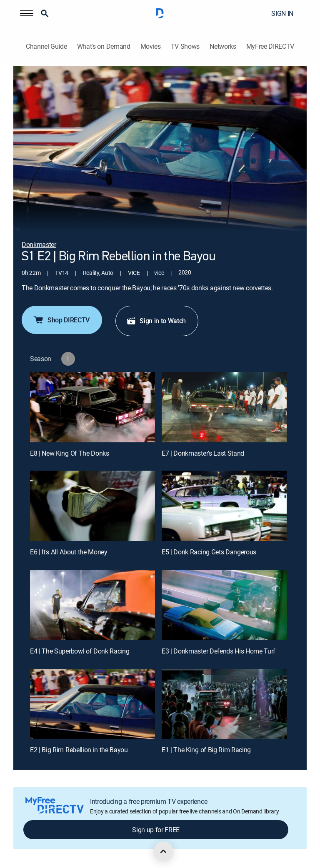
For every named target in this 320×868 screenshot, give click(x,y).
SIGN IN (282, 13)
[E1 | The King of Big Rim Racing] (224, 704)
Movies (151, 46)
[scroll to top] (163, 851)
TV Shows (185, 46)
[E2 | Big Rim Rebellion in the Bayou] (92, 704)
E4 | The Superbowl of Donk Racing (80, 651)
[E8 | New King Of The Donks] (92, 407)
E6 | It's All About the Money (69, 552)
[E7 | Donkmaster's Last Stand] (224, 407)
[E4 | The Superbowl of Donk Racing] (92, 605)
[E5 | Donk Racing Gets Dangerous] (224, 506)
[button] (27, 13)
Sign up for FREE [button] (156, 830)
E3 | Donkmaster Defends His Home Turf (219, 651)
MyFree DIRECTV (270, 46)
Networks (223, 46)
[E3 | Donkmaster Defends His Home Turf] (224, 605)
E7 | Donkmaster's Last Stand (203, 453)
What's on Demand (104, 46)
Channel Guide (46, 46)
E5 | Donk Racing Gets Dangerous (209, 552)
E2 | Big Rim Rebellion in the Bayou (79, 750)
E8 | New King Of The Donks (70, 453)
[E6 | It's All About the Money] (92, 506)
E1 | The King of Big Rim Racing (206, 750)
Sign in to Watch (156, 321)
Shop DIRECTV (61, 320)
